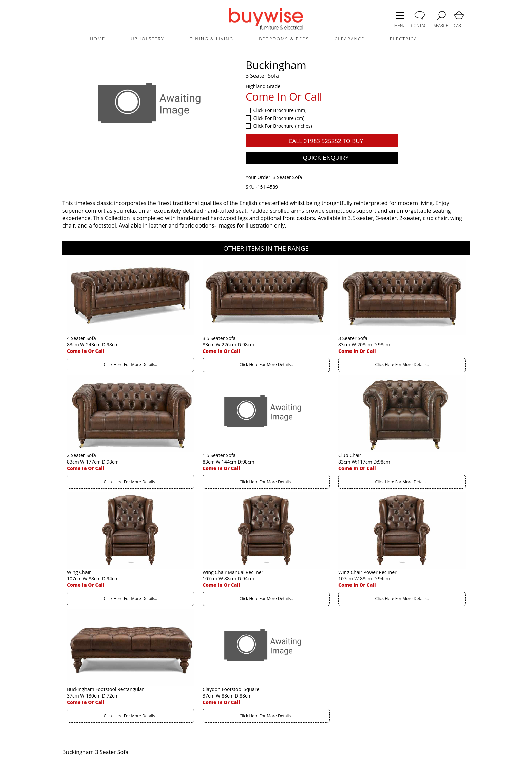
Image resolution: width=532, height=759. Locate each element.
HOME (97, 39)
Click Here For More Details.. (131, 365)
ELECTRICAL (405, 39)
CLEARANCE (349, 39)
